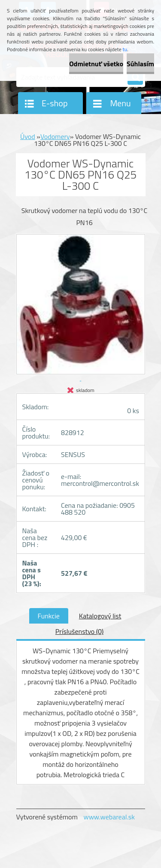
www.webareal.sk (109, 817)
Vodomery (55, 136)
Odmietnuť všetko (96, 64)
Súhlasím (140, 64)
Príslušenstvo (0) (79, 631)
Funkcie (49, 616)
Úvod (28, 136)
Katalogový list (100, 616)
